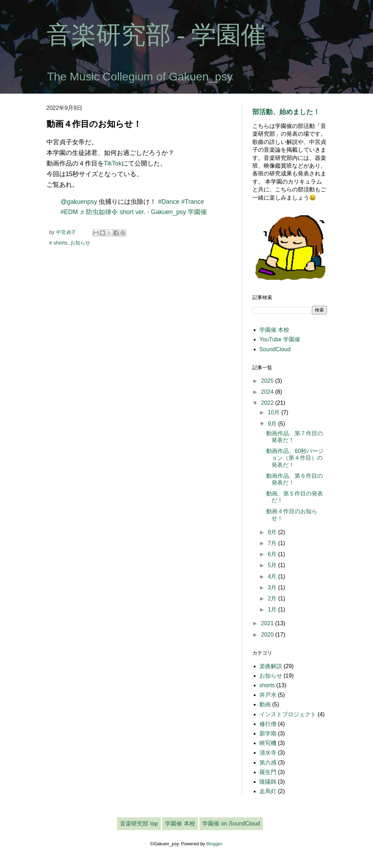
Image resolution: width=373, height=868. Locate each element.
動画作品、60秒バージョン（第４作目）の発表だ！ (295, 458)
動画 (265, 704)
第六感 (268, 763)
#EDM (69, 212)
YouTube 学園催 (280, 339)
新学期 (268, 733)
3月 (273, 587)
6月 (273, 554)
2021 (268, 623)
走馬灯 (268, 791)
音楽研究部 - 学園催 (156, 35)
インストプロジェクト (288, 714)
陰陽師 (268, 782)
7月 (273, 543)
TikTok (113, 163)
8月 (273, 532)
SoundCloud (275, 349)
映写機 (268, 743)
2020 (268, 635)
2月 (273, 598)
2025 (268, 381)
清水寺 (268, 753)
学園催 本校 (274, 330)
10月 (274, 412)
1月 (273, 609)
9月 (273, 424)
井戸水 (268, 695)
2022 (268, 403)
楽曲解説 (271, 666)
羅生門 (268, 772)
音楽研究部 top (139, 824)
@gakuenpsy (79, 202)
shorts (61, 243)
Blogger (214, 844)
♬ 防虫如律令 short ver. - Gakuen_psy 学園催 (143, 212)
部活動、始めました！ (286, 112)
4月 (273, 576)
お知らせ (80, 243)
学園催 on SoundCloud (231, 824)
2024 (268, 392)
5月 (273, 565)
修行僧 (268, 724)
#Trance (193, 202)
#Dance (169, 202)
